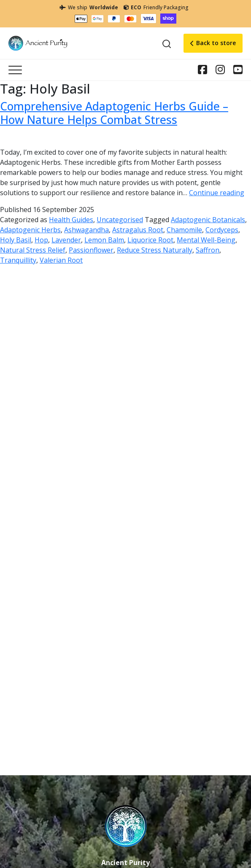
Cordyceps (222, 230)
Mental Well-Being (206, 240)
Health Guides (71, 220)
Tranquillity (18, 260)
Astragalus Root (138, 230)
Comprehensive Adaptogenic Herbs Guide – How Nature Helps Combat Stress (114, 113)
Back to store (213, 43)
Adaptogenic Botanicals (208, 220)
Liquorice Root (150, 240)
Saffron (208, 250)
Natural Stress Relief (33, 250)
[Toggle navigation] (15, 70)
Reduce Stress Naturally (155, 250)
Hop (41, 240)
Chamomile (184, 230)
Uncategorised (120, 220)
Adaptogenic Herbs (30, 230)
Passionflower (91, 250)
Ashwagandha (86, 230)
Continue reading (217, 193)
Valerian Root (61, 260)
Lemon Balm (104, 240)
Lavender (66, 240)
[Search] (167, 43)
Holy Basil (16, 240)
